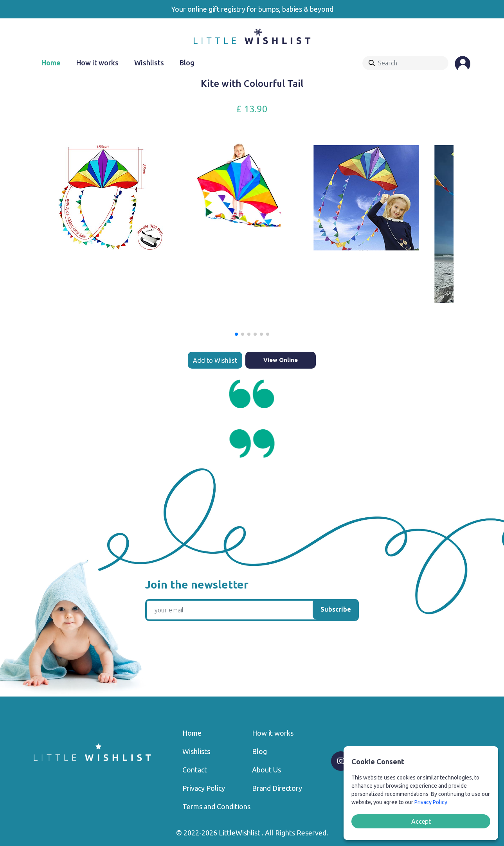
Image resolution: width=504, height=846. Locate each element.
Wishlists (149, 63)
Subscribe (336, 609)
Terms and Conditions (216, 806)
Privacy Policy (204, 788)
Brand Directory (277, 788)
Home (51, 63)
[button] (236, 334)
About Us (266, 770)
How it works (97, 63)
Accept (421, 821)
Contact (195, 770)
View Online (281, 360)
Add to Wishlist (215, 360)
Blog (187, 63)
